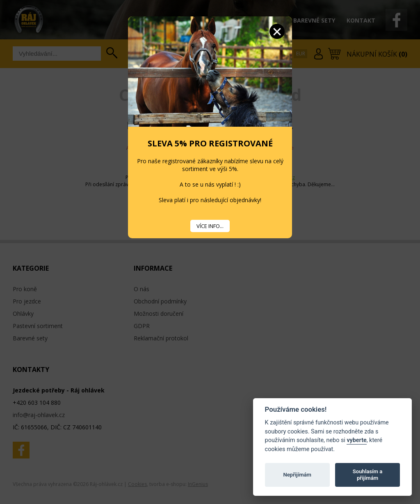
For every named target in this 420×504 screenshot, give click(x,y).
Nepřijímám (297, 475)
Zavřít (277, 31)
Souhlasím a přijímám (367, 475)
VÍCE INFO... (210, 226)
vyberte (356, 440)
